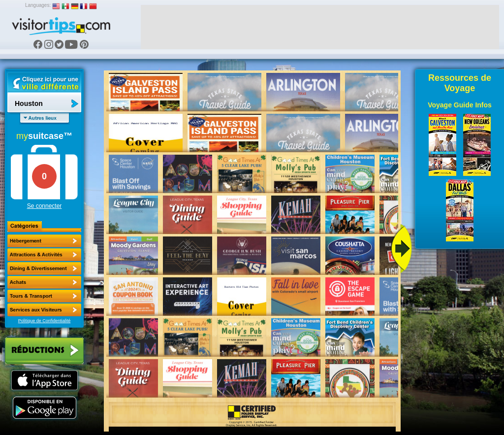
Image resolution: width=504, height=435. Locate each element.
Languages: (38, 5)
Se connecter (45, 206)
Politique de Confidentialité (45, 321)
